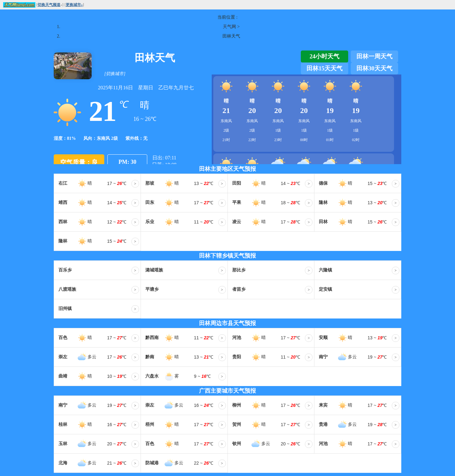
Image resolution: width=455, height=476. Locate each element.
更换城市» (74, 5)
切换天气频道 (49, 5)
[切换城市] (115, 74)
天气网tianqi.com (19, 5)
